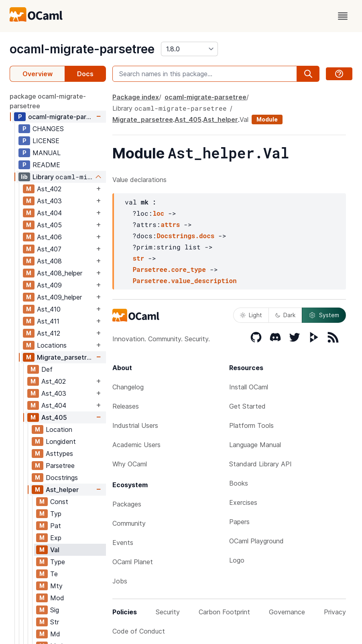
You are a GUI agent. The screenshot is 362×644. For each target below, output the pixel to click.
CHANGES (48, 129)
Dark (285, 315)
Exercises (243, 502)
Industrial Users (135, 425)
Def (47, 369)
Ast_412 (49, 333)
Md (55, 634)
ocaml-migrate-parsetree (82, 49)
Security (168, 612)
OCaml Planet (133, 562)
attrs (170, 224)
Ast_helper (62, 490)
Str (55, 622)
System (324, 315)
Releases (126, 406)
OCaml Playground (256, 541)
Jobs (120, 581)
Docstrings (62, 478)
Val (55, 550)
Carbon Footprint (224, 612)
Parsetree (60, 466)
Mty (56, 586)
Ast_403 (49, 201)
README (46, 165)
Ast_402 (49, 189)
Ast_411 (48, 321)
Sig (55, 610)
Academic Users (136, 445)
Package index (136, 97)
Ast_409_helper (59, 297)
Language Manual (255, 445)
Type (58, 562)
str (138, 258)
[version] (189, 49)
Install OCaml (249, 387)
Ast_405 (49, 225)
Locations (52, 345)
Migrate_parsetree (66, 357)
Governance (287, 612)
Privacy (335, 612)
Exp (56, 538)
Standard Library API (260, 464)
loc (158, 213)
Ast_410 (49, 309)
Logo (237, 560)
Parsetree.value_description (184, 280)
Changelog (128, 387)
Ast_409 (49, 285)
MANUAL (47, 153)
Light (251, 315)
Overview (38, 74)
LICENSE (46, 141)
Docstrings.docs (185, 236)
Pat (56, 526)
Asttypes (59, 454)
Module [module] (267, 119)
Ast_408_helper (60, 273)
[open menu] (343, 16)
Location (59, 429)
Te (54, 574)
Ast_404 (49, 213)
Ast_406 (49, 237)
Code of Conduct (139, 631)
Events (123, 543)
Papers (239, 522)
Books (239, 483)
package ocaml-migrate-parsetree (48, 101)
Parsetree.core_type (169, 269)
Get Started (247, 406)
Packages (127, 504)
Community (129, 523)
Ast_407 (49, 249)
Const (59, 502)
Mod (57, 598)
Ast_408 (49, 261)
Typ (56, 514)
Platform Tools (251, 425)
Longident (61, 441)
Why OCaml (130, 464)
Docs (85, 74)
